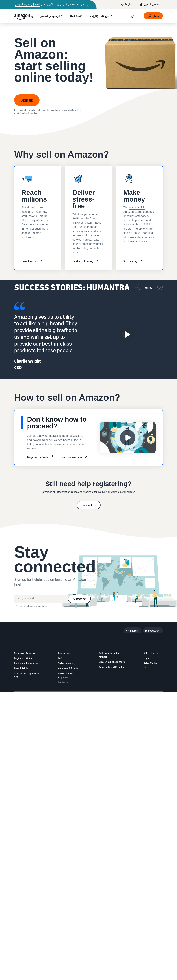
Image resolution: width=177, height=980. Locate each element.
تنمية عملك (75, 16)
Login (147, 658)
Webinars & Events (68, 668)
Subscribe (79, 599)
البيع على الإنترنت (100, 16)
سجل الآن (153, 16)
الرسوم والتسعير (50, 16)
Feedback (154, 630)
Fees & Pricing (22, 668)
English (129, 4)
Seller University (67, 663)
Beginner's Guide (38, 457)
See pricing (130, 261)
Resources (64, 653)
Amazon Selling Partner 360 (27, 675)
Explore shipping (83, 261)
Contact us (89, 505)
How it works (29, 261)
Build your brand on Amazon (109, 655)
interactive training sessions (66, 436)
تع (132, 16)
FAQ (60, 658)
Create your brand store (112, 662)
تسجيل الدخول (151, 4)
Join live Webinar (72, 457)
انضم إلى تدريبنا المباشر (27, 4)
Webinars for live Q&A (95, 492)
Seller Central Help (151, 665)
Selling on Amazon (24, 653)
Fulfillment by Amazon (26, 663)
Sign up (27, 100)
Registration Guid (67, 492)
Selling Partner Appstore (66, 675)
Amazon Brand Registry (111, 667)
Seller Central (151, 653)
